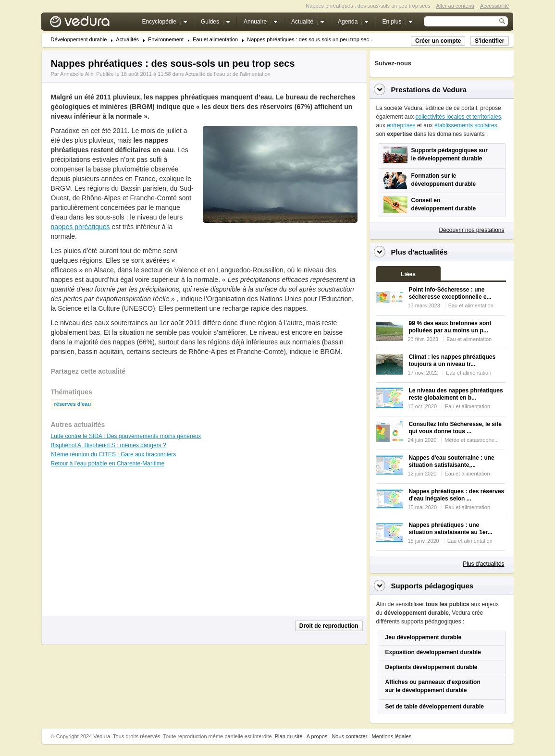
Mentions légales (392, 736)
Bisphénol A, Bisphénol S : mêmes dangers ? (109, 445)
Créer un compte (438, 41)
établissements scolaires (466, 125)
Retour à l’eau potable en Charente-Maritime (108, 463)
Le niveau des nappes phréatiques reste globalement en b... (456, 394)
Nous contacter (349, 736)
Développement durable (79, 40)
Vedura (91, 24)
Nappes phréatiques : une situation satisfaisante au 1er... (451, 529)
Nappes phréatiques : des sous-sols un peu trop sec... (310, 40)
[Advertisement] (280, 244)
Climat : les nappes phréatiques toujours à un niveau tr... (452, 360)
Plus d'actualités (483, 564)
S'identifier (490, 41)
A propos (317, 736)
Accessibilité (495, 6)
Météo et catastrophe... (472, 440)
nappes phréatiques (80, 227)
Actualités (127, 40)
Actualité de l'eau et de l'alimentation (228, 74)
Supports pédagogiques (432, 586)
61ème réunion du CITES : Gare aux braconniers (114, 454)
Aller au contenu (455, 6)
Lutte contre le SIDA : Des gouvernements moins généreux (126, 436)
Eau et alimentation (215, 40)
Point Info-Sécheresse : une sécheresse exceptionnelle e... (450, 293)
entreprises (401, 125)
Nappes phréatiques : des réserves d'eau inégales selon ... (457, 495)
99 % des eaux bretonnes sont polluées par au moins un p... (450, 327)
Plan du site (289, 736)
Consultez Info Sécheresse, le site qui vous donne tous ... (455, 428)
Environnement (166, 40)
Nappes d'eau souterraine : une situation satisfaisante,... (452, 461)
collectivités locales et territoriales (458, 117)
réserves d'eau (73, 404)
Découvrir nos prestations (471, 230)
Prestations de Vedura (429, 90)
